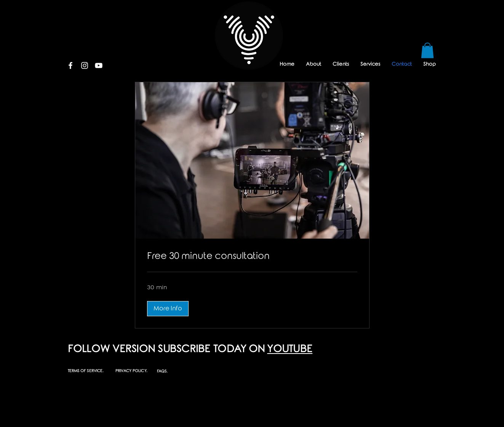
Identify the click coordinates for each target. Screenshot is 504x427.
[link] (252, 257)
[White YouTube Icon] (99, 65)
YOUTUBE (290, 349)
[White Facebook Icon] (70, 65)
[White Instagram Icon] (85, 65)
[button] (427, 50)
